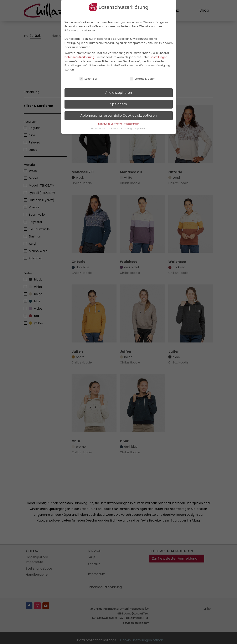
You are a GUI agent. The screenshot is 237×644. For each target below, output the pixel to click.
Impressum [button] (141, 129)
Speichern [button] (119, 104)
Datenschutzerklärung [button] (120, 129)
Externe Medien (142, 79)
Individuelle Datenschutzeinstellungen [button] (118, 124)
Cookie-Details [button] (98, 129)
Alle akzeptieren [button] (119, 93)
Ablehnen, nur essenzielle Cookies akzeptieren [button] (118, 116)
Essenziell (88, 79)
